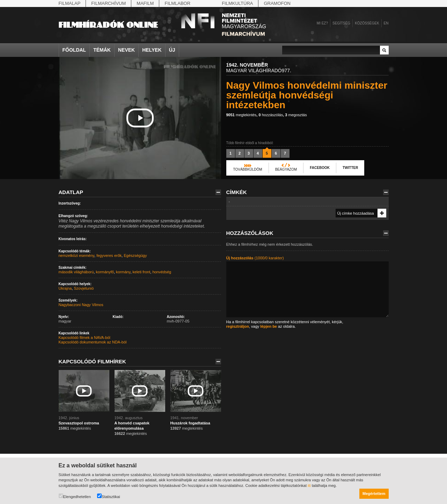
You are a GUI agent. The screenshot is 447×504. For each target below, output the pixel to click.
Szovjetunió (84, 288)
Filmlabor (177, 3)
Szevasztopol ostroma (79, 423)
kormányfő (105, 272)
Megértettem (374, 494)
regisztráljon (238, 326)
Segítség (341, 23)
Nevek (126, 50)
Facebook (320, 168)
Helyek (152, 50)
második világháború (76, 272)
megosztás (296, 115)
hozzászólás (271, 115)
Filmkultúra (237, 3)
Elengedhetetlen (75, 496)
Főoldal (74, 50)
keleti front (142, 272)
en (386, 23)
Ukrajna (65, 288)
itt (309, 486)
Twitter (350, 168)
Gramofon (277, 3)
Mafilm (145, 3)
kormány (123, 272)
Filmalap (70, 3)
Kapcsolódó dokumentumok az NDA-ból (93, 342)
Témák (102, 50)
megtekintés (241, 115)
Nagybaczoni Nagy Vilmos (81, 305)
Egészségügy (135, 255)
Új (172, 50)
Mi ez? (322, 23)
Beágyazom (286, 169)
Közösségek (367, 23)
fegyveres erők (109, 255)
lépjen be (269, 326)
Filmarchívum (108, 3)
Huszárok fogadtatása (190, 423)
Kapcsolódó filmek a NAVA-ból (85, 338)
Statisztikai (109, 496)
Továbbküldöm (248, 169)
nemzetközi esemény (77, 255)
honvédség (162, 272)
